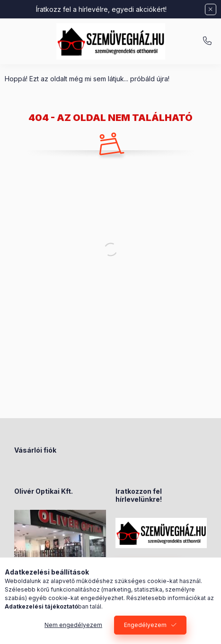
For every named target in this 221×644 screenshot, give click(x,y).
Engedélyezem (145, 625)
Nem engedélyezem (73, 625)
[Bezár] (211, 9)
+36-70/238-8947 (207, 41)
